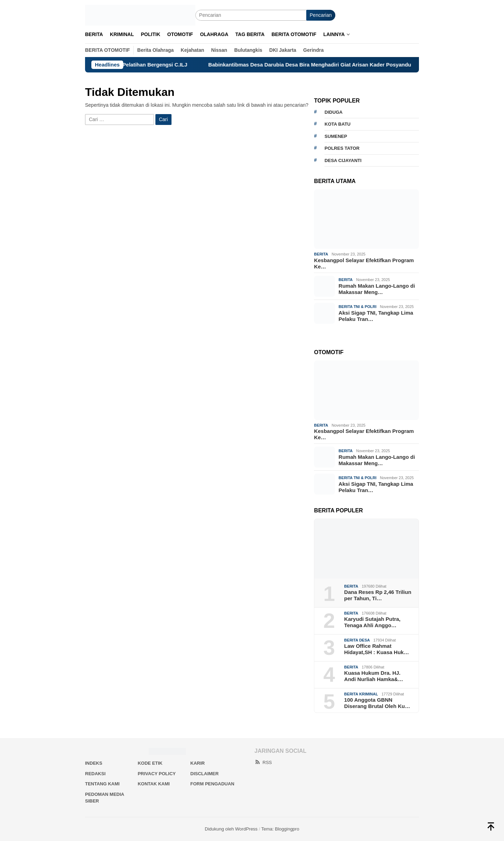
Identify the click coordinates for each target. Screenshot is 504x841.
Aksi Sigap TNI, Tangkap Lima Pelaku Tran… (376, 316)
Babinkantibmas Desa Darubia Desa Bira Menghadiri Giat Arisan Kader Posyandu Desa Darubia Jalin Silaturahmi (357, 65)
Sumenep (336, 136)
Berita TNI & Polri (357, 307)
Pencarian (321, 15)
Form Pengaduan (212, 784)
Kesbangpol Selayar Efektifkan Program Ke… (364, 263)
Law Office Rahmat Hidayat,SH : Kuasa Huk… (376, 649)
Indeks (94, 763)
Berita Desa (357, 640)
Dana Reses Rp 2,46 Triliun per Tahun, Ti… (378, 595)
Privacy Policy (157, 774)
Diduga (333, 112)
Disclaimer (205, 774)
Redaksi (95, 774)
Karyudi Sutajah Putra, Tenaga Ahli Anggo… (372, 622)
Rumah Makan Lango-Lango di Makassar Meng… (377, 289)
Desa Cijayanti (343, 160)
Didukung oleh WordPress (231, 829)
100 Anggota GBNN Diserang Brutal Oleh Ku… (377, 703)
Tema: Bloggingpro (280, 829)
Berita (321, 254)
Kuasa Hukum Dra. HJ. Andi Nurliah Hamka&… (373, 676)
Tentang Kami (102, 784)
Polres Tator (342, 148)
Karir (198, 763)
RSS (263, 762)
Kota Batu (337, 124)
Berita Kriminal (361, 694)
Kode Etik (150, 763)
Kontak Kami (153, 784)
